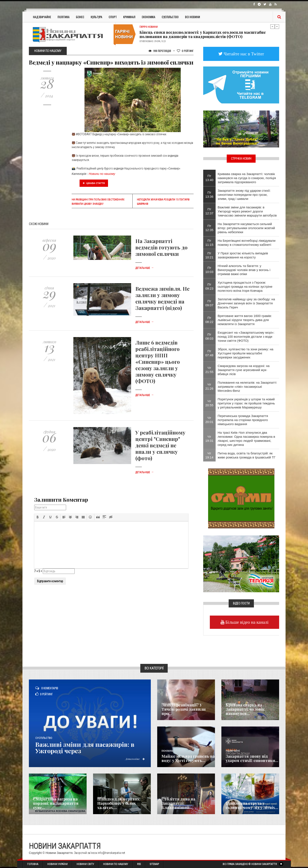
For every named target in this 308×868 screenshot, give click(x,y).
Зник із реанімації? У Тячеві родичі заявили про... (184, 709)
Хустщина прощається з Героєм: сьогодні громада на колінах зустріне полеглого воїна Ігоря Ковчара (245, 287)
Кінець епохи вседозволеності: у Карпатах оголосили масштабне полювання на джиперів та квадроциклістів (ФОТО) (203, 34)
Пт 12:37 (209, 211)
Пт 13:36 (209, 195)
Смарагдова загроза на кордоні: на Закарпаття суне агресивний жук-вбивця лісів (244, 370)
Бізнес (80, 17)
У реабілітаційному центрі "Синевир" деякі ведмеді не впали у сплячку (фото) (160, 445)
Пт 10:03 (209, 270)
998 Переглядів (160, 51)
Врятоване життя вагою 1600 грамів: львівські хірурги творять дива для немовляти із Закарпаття (245, 320)
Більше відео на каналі (247, 622)
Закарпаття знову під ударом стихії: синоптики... (252, 758)
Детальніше (145, 268)
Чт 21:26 (209, 386)
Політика (64, 17)
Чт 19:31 (209, 439)
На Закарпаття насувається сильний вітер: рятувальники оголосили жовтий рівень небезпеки (246, 228)
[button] (38, 517)
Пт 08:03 (209, 336)
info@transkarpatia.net (111, 853)
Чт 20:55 (209, 403)
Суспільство (170, 17)
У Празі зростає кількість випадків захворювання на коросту (243, 255)
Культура (96, 17)
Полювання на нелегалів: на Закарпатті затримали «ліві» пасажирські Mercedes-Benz (247, 387)
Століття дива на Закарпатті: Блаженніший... (178, 803)
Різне (228, 798)
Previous (272, 27)
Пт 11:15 (209, 243)
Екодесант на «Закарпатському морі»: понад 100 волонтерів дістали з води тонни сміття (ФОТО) (246, 337)
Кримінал (129, 17)
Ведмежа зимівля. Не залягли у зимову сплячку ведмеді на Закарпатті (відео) (162, 298)
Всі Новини (192, 17)
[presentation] (38, 517)
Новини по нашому (102, 174)
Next (277, 27)
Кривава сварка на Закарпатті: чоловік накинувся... (245, 709)
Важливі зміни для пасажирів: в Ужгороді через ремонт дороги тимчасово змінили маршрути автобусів (247, 211)
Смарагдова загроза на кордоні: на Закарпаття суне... (56, 803)
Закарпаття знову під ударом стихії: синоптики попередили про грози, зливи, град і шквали (244, 195)
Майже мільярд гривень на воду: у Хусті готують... (188, 758)
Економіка (149, 17)
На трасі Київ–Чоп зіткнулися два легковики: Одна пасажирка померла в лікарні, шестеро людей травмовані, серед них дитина (247, 439)
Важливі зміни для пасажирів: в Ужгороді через (87, 747)
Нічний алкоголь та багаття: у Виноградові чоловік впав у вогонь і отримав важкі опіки (244, 270)
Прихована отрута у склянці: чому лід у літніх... (252, 805)
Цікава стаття (94, 183)
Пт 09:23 (209, 286)
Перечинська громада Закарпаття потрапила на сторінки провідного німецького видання (243, 420)
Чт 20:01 (209, 420)
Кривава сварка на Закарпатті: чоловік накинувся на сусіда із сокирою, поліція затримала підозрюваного (247, 178)
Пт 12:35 (209, 228)
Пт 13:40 (209, 178)
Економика (167, 751)
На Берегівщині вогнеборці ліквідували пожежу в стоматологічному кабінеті (247, 243)
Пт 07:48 (209, 353)
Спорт (113, 17)
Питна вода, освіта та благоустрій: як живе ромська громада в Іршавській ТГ (247, 455)
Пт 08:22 (209, 320)
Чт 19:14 (209, 455)
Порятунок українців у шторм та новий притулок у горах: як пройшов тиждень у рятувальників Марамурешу (246, 403)
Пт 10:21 (209, 255)
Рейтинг (185, 51)
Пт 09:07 (209, 303)
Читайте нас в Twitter (243, 54)
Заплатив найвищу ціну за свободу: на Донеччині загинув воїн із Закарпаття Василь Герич (246, 303)
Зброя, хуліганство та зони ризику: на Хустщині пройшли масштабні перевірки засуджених (246, 353)
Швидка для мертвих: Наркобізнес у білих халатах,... (119, 803)
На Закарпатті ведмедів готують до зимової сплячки (161, 247)
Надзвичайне (42, 17)
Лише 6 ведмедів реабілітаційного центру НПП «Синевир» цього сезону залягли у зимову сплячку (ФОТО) (158, 362)
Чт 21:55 (209, 370)
